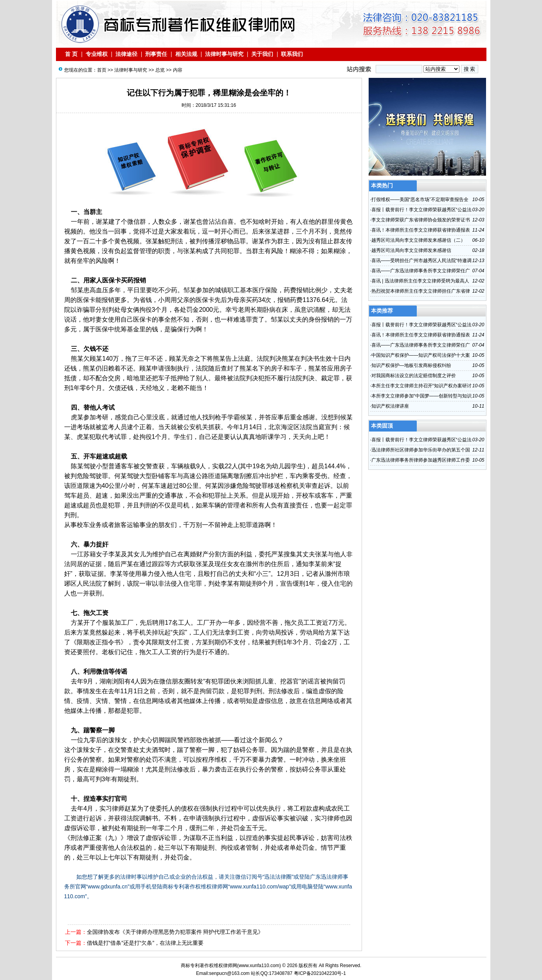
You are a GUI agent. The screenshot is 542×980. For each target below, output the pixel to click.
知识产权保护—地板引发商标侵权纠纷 (411, 365)
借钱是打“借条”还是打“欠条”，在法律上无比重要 (145, 943)
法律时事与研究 (224, 54)
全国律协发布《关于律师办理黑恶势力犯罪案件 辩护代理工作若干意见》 (175, 932)
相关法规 (186, 54)
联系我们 (292, 54)
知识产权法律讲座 (390, 406)
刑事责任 (156, 54)
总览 (160, 70)
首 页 (72, 54)
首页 (102, 70)
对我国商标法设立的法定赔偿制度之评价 (414, 376)
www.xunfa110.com (259, 966)
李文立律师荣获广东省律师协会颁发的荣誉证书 (421, 220)
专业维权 (97, 54)
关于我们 (262, 54)
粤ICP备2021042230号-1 (320, 973)
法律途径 (126, 54)
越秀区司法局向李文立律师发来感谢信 (411, 250)
